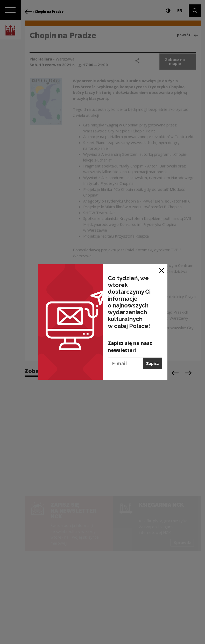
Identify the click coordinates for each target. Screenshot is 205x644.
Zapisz (153, 363)
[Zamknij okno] (162, 270)
